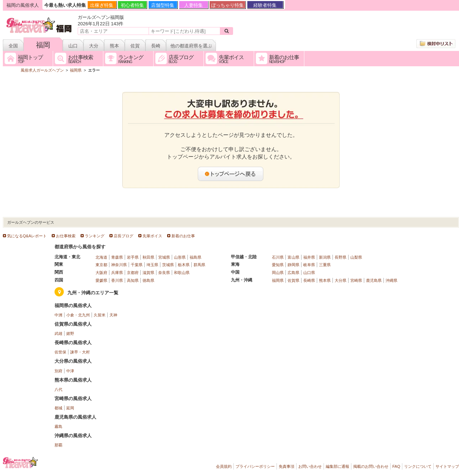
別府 (58, 371)
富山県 (293, 257)
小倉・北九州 (78, 315)
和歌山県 (182, 273)
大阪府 (101, 273)
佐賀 (135, 46)
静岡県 (293, 265)
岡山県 (278, 273)
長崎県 (309, 280)
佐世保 (60, 352)
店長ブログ (123, 236)
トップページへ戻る (231, 174)
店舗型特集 (163, 5)
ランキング (95, 236)
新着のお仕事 (183, 236)
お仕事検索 (66, 236)
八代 (58, 389)
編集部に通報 (337, 466)
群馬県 (199, 265)
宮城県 (164, 257)
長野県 (341, 257)
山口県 (309, 273)
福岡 (43, 45)
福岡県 (278, 280)
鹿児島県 (374, 280)
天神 (113, 315)
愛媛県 (101, 280)
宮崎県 (356, 280)
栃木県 (184, 265)
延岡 (70, 408)
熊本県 (325, 280)
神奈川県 (119, 265)
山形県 (180, 257)
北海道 (101, 257)
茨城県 (168, 265)
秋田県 (148, 257)
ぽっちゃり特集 (228, 5)
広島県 (293, 273)
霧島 (58, 426)
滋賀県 (148, 273)
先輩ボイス (152, 236)
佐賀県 (293, 280)
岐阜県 (309, 265)
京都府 (133, 273)
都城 (58, 408)
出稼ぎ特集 (102, 5)
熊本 (114, 46)
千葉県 (137, 265)
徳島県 (148, 280)
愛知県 (278, 265)
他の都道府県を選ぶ (191, 46)
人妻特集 (194, 5)
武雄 (58, 333)
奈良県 (164, 273)
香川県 (117, 280)
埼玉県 (152, 265)
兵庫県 (117, 273)
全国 (13, 46)
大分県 (341, 280)
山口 (73, 46)
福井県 (309, 257)
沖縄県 (391, 280)
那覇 (58, 445)
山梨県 (356, 257)
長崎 (156, 46)
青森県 (117, 257)
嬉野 (70, 333)
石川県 (278, 257)
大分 (94, 46)
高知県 (133, 280)
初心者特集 (132, 5)
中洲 (58, 315)
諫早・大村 (80, 352)
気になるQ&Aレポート (27, 236)
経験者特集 (265, 5)
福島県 (195, 257)
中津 (70, 371)
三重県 (325, 265)
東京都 (101, 265)
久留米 (100, 315)
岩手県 (133, 257)
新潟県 (325, 257)
